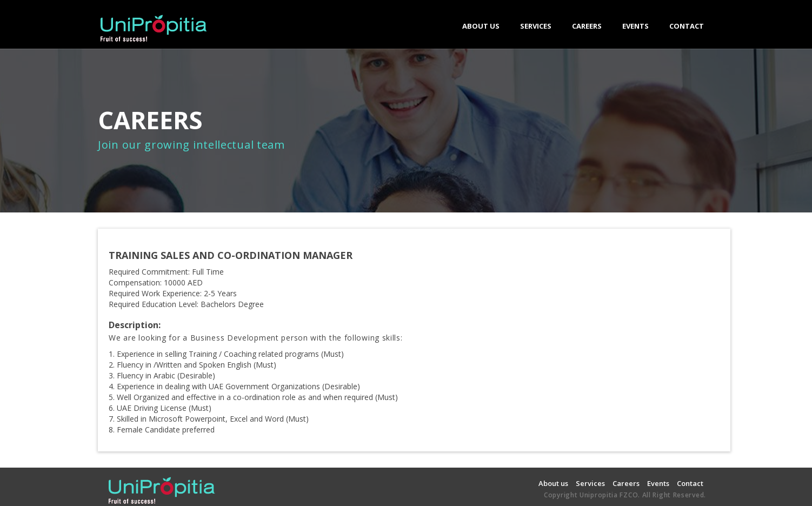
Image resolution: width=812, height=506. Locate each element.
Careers (626, 483)
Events (658, 483)
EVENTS (635, 26)
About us (553, 483)
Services (590, 483)
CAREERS (587, 26)
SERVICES (536, 29)
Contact (690, 483)
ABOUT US (481, 26)
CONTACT (687, 26)
